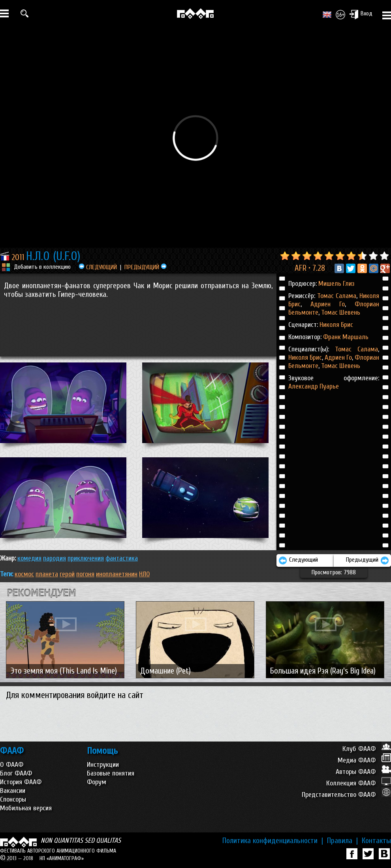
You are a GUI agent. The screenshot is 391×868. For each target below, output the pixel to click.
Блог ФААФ (16, 773)
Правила (342, 841)
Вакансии (13, 791)
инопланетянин (117, 574)
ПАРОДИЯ (55, 558)
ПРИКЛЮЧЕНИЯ (86, 558)
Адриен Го (323, 304)
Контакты (376, 841)
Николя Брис (336, 325)
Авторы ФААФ (363, 772)
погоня (85, 574)
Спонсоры (13, 799)
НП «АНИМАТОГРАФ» (62, 858)
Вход (361, 14)
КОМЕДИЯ (29, 558)
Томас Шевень (340, 312)
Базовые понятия (111, 773)
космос (24, 574)
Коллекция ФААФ (359, 783)
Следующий (298, 560)
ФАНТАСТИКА (122, 558)
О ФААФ (12, 765)
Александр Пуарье (314, 386)
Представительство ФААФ (346, 795)
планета (47, 574)
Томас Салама (337, 296)
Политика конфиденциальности (273, 841)
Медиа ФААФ (364, 760)
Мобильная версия (26, 808)
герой (67, 574)
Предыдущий (368, 560)
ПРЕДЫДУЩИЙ (146, 267)
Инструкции (103, 765)
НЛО (144, 574)
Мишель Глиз (336, 284)
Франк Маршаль (346, 337)
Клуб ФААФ (367, 749)
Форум (97, 782)
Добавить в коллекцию (42, 267)
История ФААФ (21, 782)
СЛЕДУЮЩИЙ (98, 267)
